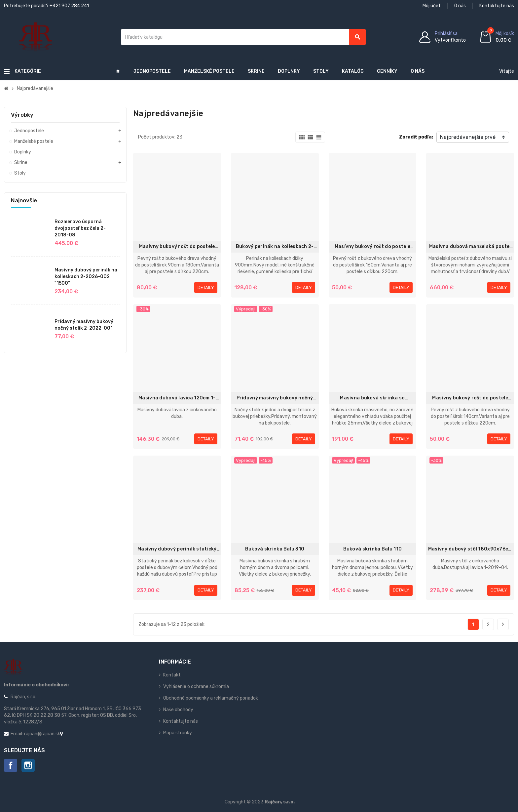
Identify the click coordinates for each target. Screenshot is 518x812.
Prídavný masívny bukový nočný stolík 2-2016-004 (275, 398)
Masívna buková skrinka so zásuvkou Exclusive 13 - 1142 (372, 398)
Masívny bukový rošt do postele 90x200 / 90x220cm (177, 247)
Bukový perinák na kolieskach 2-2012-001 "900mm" (275, 247)
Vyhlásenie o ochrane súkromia (196, 687)
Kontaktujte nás (497, 6)
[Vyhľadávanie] (243, 37)
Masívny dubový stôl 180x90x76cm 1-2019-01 (470, 549)
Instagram (28, 765)
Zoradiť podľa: (416, 137)
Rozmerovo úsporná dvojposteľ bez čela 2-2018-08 (80, 228)
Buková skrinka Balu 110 (372, 549)
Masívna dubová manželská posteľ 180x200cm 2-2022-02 (470, 247)
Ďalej (503, 624)
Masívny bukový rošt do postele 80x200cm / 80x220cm (372, 247)
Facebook (11, 765)
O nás (460, 6)
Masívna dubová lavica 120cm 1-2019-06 (177, 398)
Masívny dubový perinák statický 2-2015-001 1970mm (177, 549)
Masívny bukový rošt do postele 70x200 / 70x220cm (470, 398)
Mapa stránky (178, 733)
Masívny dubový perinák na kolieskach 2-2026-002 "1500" (86, 277)
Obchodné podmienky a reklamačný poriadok (211, 698)
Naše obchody (178, 710)
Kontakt (172, 675)
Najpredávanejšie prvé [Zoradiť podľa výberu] (468, 137)
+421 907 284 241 (69, 6)
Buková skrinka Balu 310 (275, 549)
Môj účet (432, 6)
